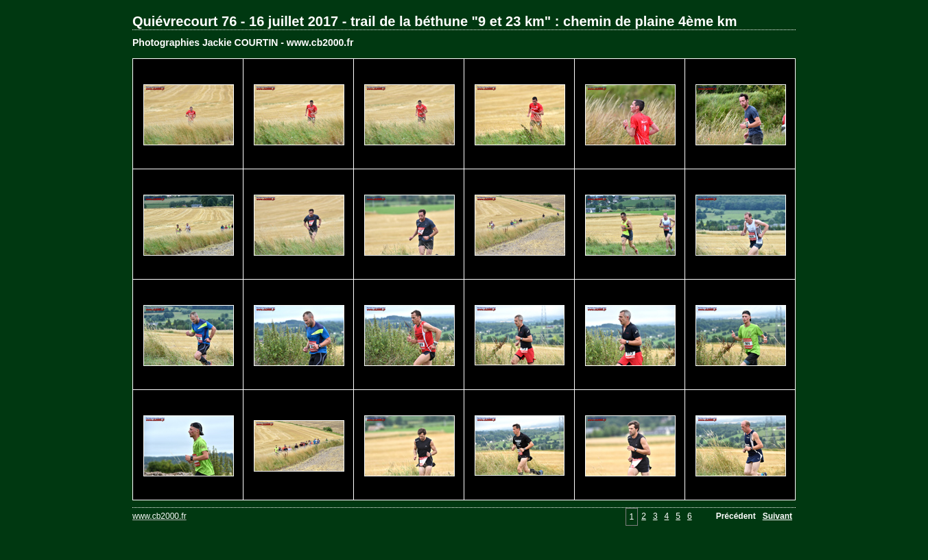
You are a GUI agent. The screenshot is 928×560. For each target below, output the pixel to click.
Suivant (777, 516)
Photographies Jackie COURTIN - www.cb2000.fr (243, 42)
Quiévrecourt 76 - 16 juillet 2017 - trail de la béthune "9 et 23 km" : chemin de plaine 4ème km (435, 21)
